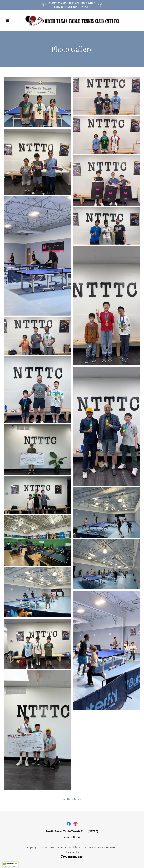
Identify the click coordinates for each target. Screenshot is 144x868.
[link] (72, 20)
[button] (14, 20)
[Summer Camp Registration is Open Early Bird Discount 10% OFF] (72, 5)
